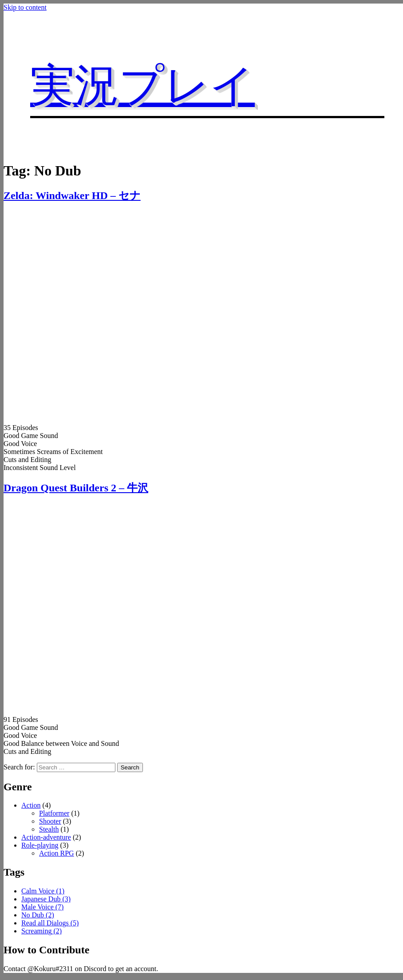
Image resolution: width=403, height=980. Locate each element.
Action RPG (57, 853)
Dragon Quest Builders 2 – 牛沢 (76, 488)
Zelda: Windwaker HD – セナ (72, 195)
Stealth (49, 829)
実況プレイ (142, 86)
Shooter (50, 821)
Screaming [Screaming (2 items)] (41, 931)
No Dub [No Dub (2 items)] (38, 915)
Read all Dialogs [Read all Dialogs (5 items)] (50, 923)
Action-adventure (46, 837)
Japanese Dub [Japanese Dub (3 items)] (46, 899)
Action (31, 805)
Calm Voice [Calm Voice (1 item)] (43, 891)
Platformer (54, 813)
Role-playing (40, 845)
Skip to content (25, 7)
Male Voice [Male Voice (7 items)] (42, 907)
